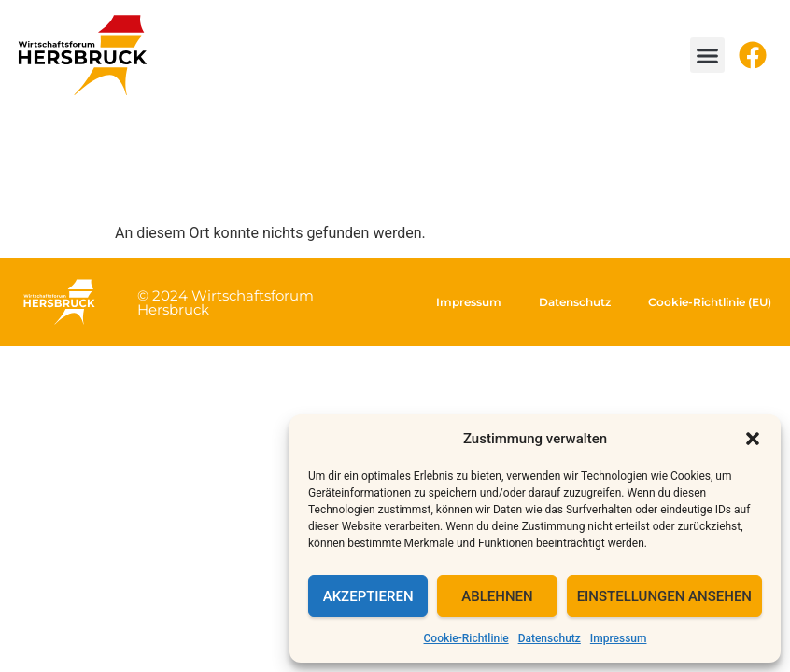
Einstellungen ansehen (664, 596)
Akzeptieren (368, 596)
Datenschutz (550, 638)
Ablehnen (497, 596)
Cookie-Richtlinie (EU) (710, 302)
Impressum (619, 638)
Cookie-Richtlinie (466, 638)
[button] (753, 439)
